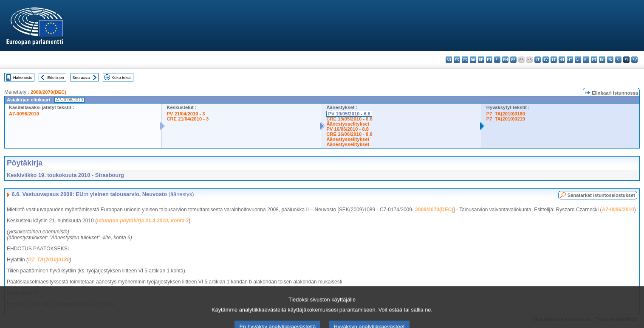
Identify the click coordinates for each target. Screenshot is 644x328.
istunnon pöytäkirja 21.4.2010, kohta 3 (143, 221)
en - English (505, 60)
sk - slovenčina (610, 60)
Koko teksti (122, 77)
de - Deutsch (481, 60)
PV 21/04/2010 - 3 (186, 114)
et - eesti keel (489, 60)
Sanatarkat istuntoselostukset (601, 195)
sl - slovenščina (618, 60)
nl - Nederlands (578, 60)
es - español (457, 60)
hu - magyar (562, 60)
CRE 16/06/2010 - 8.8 (349, 134)
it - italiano (538, 60)
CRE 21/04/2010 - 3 (188, 119)
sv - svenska (634, 60)
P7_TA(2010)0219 (506, 119)
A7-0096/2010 (24, 114)
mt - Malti (570, 60)
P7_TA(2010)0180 (506, 114)
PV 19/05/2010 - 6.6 (349, 114)
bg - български (449, 60)
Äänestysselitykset (348, 124)
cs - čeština (465, 60)
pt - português (594, 60)
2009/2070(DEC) (48, 92)
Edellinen (55, 77)
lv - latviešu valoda (546, 60)
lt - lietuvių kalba (554, 60)
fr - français (513, 60)
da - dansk (473, 60)
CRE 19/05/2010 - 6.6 (349, 119)
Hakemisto (23, 77)
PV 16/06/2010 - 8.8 (347, 129)
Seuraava (81, 77)
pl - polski (586, 60)
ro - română (602, 60)
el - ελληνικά (497, 60)
